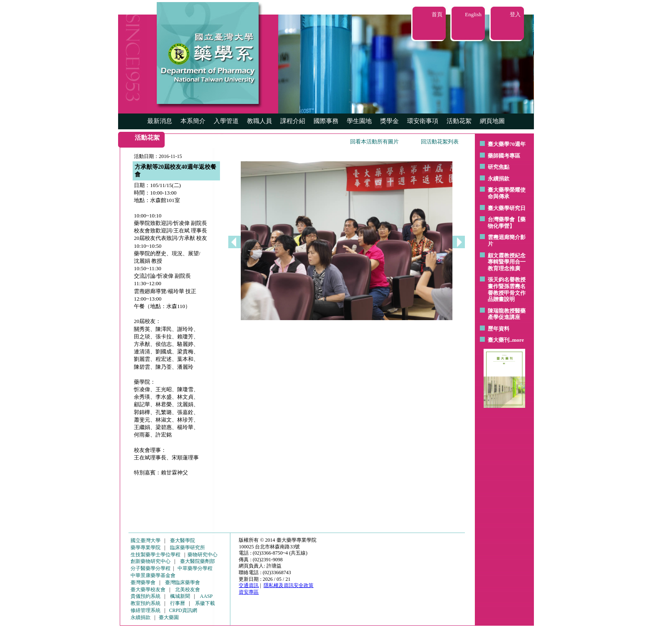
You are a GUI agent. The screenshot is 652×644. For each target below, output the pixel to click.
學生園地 (359, 121)
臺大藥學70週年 (507, 144)
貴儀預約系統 (146, 596)
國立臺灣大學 (146, 540)
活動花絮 (459, 121)
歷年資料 (499, 329)
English (473, 14)
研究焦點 (499, 167)
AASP (206, 596)
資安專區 (249, 592)
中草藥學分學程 (195, 568)
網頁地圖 (492, 121)
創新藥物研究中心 (151, 561)
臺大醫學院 (183, 540)
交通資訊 (249, 585)
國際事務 (326, 121)
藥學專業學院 (146, 548)
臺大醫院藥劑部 (198, 561)
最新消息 (160, 121)
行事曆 (178, 603)
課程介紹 (293, 121)
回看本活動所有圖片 (374, 142)
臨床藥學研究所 (188, 548)
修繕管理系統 (146, 610)
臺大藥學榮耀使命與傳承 (507, 193)
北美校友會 (188, 590)
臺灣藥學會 (143, 582)
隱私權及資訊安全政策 (289, 585)
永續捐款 (499, 179)
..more (517, 340)
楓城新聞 (180, 596)
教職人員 (259, 121)
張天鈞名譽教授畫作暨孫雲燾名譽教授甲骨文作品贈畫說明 (507, 289)
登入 (515, 14)
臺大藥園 (169, 617)
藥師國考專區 (504, 156)
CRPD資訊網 (183, 610)
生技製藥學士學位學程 (156, 555)
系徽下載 (205, 603)
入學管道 (226, 121)
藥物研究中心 (203, 555)
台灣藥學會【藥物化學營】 (507, 223)
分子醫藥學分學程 (151, 568)
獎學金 (389, 121)
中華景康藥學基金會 (153, 575)
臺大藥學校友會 (148, 590)
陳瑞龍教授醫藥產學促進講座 (507, 314)
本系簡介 (193, 121)
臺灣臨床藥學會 (183, 582)
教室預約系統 (146, 603)
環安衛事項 (423, 121)
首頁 (437, 14)
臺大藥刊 (499, 340)
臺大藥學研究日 (507, 208)
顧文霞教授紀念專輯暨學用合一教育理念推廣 (507, 262)
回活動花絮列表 (440, 142)
